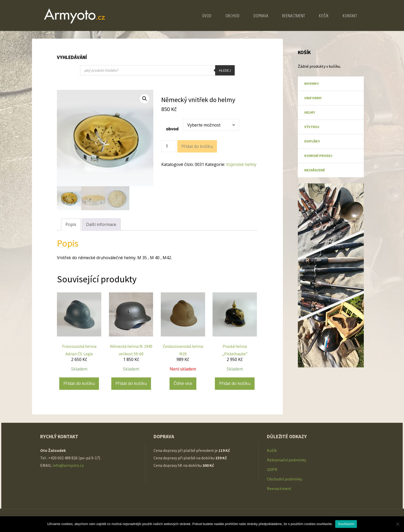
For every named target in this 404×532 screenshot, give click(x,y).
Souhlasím (346, 524)
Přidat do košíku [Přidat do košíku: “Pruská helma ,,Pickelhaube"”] (235, 383)
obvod (172, 129)
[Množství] (169, 146)
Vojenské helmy (241, 164)
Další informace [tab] (101, 224)
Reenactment (279, 488)
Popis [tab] (71, 224)
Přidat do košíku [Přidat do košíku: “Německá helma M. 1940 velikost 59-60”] (131, 383)
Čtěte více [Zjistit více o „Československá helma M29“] (183, 383)
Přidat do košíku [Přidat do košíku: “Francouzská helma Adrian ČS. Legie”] (79, 383)
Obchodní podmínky (285, 479)
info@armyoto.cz (69, 465)
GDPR (272, 469)
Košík (272, 450)
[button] (145, 99)
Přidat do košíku (197, 146)
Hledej (225, 70)
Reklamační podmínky (287, 460)
